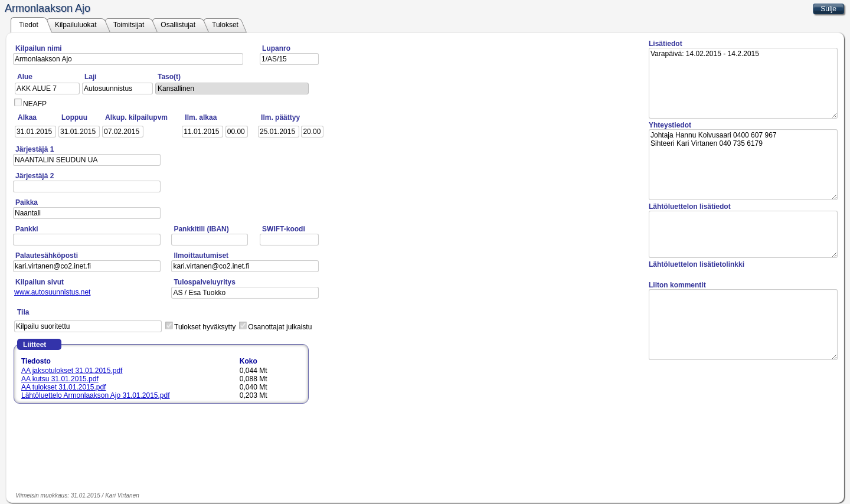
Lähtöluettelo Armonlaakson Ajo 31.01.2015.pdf (96, 395)
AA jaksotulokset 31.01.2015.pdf (72, 371)
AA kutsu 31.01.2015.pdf (60, 379)
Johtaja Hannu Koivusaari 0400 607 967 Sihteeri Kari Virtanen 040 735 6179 (743, 165)
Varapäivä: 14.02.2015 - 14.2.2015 (743, 83)
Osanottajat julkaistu (280, 327)
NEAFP (35, 104)
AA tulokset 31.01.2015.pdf (63, 387)
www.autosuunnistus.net (52, 292)
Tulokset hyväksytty (205, 327)
